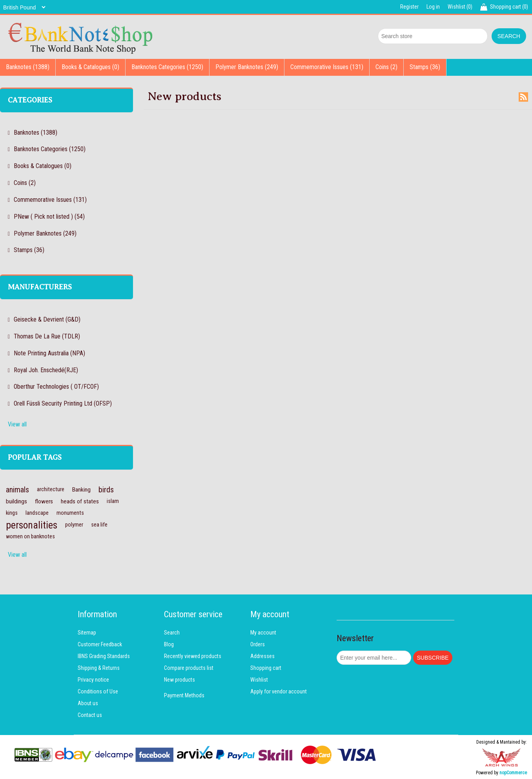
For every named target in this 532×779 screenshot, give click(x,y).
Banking (81, 490)
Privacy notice (93, 680)
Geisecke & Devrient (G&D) (47, 319)
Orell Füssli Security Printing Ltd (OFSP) (63, 403)
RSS (523, 97)
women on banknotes (30, 537)
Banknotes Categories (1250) (167, 67)
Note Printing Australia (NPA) (49, 353)
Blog (169, 644)
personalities (32, 525)
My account (263, 633)
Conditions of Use (98, 691)
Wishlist (259, 680)
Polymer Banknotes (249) (247, 67)
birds (106, 490)
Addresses (262, 656)
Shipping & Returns (99, 668)
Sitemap (87, 633)
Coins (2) (386, 67)
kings (12, 513)
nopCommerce (513, 773)
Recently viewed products (193, 656)
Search (172, 633)
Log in (433, 7)
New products (179, 680)
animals (17, 490)
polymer (74, 525)
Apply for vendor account (279, 691)
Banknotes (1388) (28, 67)
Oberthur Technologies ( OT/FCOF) (56, 387)
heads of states (80, 501)
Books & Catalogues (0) (90, 67)
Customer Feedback (100, 644)
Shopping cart (266, 668)
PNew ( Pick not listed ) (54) (49, 217)
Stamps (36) (425, 67)
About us (88, 703)
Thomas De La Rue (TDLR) (47, 336)
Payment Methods (184, 695)
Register (409, 7)
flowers (44, 501)
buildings (16, 501)
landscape (37, 513)
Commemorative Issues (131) (327, 67)
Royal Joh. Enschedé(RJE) (46, 370)
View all (17, 424)
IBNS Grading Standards (104, 656)
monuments (70, 513)
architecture (51, 489)
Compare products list (189, 668)
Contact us (90, 715)
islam (113, 501)
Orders (258, 644)
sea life (99, 525)
